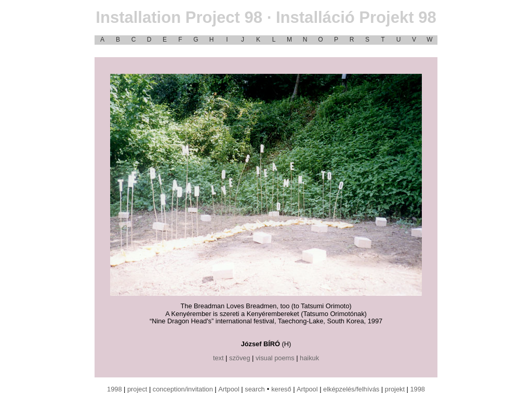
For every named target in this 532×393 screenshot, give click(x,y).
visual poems (275, 358)
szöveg (240, 358)
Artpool (229, 389)
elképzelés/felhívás (351, 389)
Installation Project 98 (266, 17)
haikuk (309, 358)
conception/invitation (183, 389)
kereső (281, 389)
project (137, 389)
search (255, 389)
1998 (114, 389)
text (218, 358)
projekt (395, 389)
